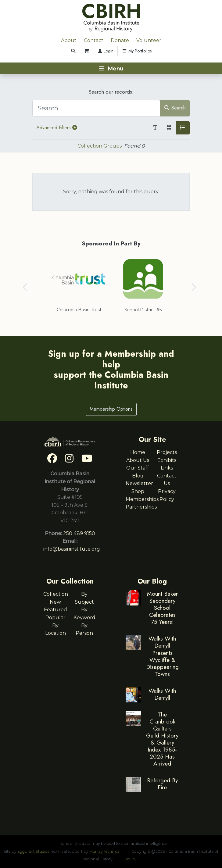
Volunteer (149, 40)
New (55, 602)
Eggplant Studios (33, 851)
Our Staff (138, 468)
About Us (138, 460)
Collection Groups (100, 146)
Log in (129, 859)
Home (138, 452)
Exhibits (167, 460)
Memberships (142, 499)
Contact (94, 40)
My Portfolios (137, 51)
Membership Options (111, 409)
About (69, 40)
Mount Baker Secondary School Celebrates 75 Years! (162, 608)
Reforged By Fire (162, 784)
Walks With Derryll (162, 694)
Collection (56, 594)
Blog (138, 476)
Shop (138, 491)
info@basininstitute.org (72, 549)
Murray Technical (105, 851)
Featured (56, 610)
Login (106, 51)
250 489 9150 (79, 533)
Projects (167, 452)
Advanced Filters (57, 128)
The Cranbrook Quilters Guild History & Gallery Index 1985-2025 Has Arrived (162, 739)
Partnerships (141, 507)
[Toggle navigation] (111, 68)
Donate (120, 40)
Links (167, 468)
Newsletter (139, 483)
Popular (56, 618)
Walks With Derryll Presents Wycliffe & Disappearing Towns (162, 656)
